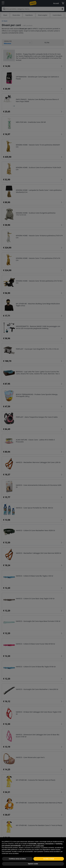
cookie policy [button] (40, 851)
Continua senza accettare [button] (17, 864)
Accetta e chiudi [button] (49, 864)
